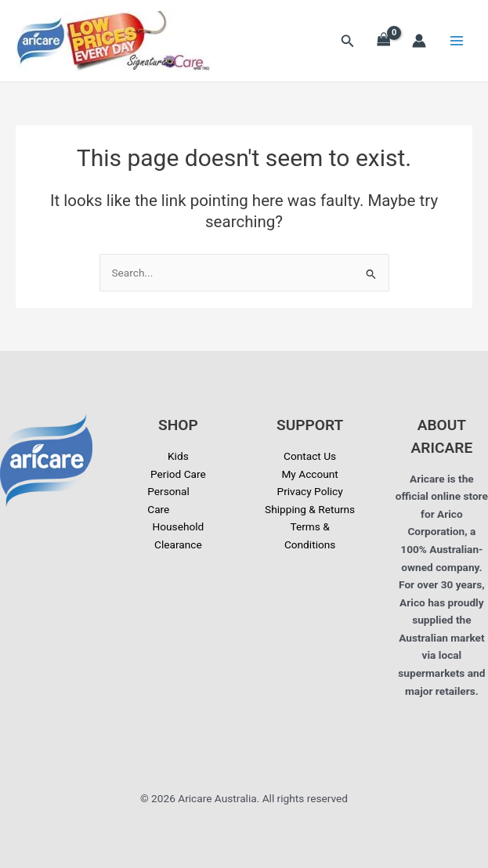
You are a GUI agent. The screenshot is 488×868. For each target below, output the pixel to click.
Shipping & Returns (310, 509)
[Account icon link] (419, 41)
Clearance (178, 544)
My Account (309, 474)
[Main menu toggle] (457, 41)
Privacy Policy (310, 491)
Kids (178, 456)
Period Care (178, 474)
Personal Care (168, 500)
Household (178, 526)
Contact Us (310, 456)
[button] (348, 41)
